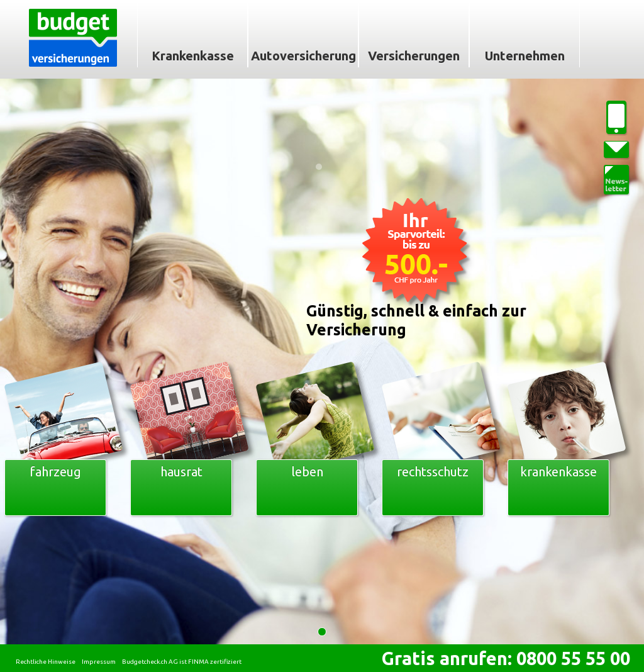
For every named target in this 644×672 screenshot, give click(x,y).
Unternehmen (525, 56)
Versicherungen (414, 56)
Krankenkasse (193, 56)
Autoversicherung (303, 56)
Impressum (99, 662)
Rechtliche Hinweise (46, 662)
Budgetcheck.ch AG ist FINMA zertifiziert (182, 662)
